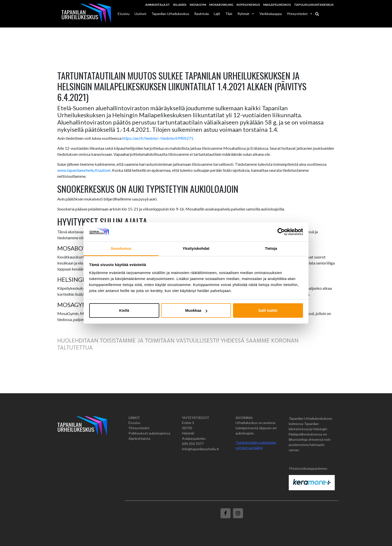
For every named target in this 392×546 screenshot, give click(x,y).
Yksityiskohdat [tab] (196, 248)
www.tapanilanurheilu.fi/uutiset (84, 170)
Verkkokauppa (271, 14)
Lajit (217, 14)
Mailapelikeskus (277, 5)
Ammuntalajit (158, 5)
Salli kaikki (268, 310)
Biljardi (180, 5)
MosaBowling (221, 5)
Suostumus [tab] (121, 248)
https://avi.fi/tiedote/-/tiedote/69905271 (158, 138)
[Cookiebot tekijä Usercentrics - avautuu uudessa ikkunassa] (281, 232)
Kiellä (124, 310)
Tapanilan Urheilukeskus (170, 14)
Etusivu (124, 14)
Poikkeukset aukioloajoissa (149, 433)
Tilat (229, 14)
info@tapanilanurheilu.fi (200, 449)
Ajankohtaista (139, 438)
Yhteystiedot (300, 14)
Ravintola (201, 14)
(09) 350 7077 (193, 444)
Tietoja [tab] (271, 248)
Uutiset (140, 14)
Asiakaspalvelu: (194, 438)
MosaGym (198, 5)
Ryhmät (246, 14)
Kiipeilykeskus (248, 5)
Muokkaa (196, 310)
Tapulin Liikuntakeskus (314, 5)
